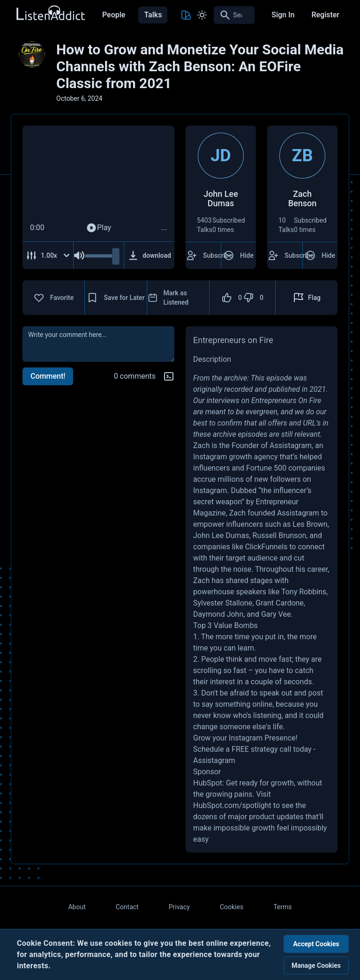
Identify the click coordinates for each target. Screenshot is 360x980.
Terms (282, 907)
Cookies (232, 907)
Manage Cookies (316, 965)
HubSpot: (209, 783)
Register (325, 15)
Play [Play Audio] (98, 228)
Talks (153, 15)
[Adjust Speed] (48, 255)
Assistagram (214, 760)
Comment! (48, 376)
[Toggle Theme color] (186, 15)
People (114, 15)
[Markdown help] (169, 376)
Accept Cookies (316, 944)
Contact (127, 907)
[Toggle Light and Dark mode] (202, 15)
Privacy (179, 907)
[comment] (98, 344)
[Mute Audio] (79, 255)
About (77, 907)
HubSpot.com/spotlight (232, 805)
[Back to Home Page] (50, 13)
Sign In (283, 15)
